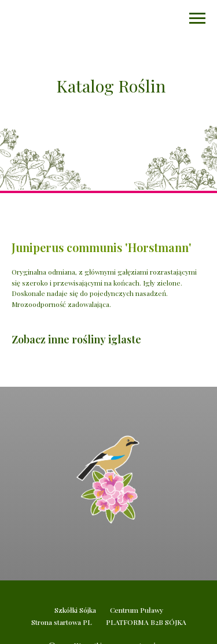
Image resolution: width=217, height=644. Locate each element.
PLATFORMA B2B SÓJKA (146, 622)
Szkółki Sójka (75, 610)
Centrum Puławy (137, 610)
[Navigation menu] (197, 18)
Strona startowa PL (62, 622)
